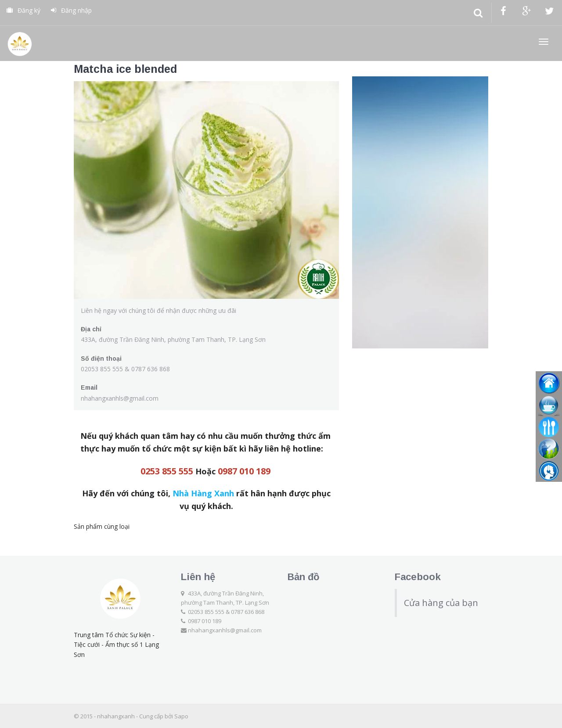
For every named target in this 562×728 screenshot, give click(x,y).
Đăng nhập (71, 10)
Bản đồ (303, 577)
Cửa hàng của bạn (441, 603)
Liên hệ (198, 577)
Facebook (418, 577)
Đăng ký (23, 10)
